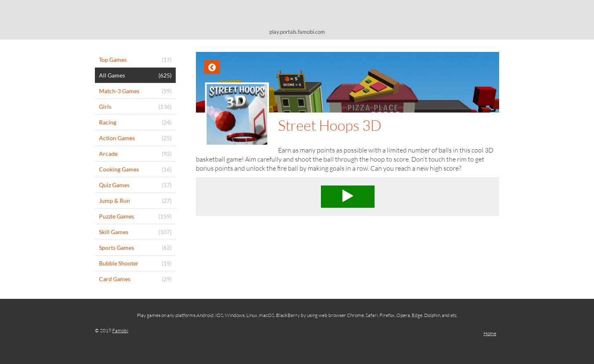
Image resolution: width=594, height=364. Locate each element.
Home (490, 333)
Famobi (120, 330)
